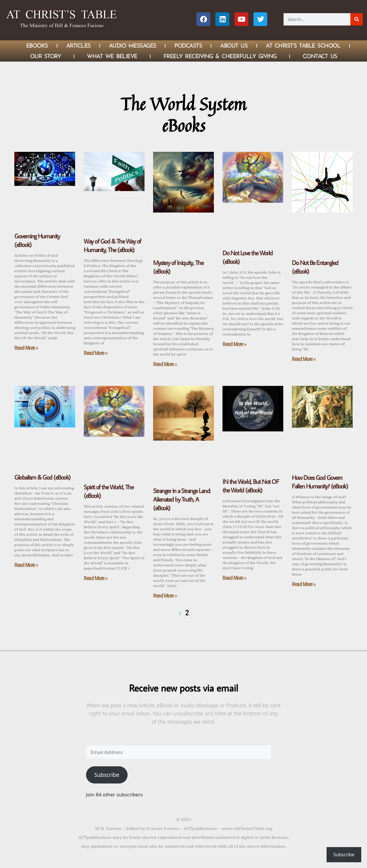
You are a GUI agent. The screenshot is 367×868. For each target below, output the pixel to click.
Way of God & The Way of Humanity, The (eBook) (112, 245)
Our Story (46, 56)
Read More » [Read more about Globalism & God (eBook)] (26, 565)
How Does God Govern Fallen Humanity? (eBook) (320, 482)
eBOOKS (37, 46)
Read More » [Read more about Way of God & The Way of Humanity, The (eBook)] (96, 353)
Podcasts (188, 46)
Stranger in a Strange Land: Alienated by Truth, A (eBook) (182, 499)
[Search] (357, 19)
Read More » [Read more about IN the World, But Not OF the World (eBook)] (234, 578)
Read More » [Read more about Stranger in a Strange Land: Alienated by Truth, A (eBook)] (165, 596)
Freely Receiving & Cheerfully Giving (220, 56)
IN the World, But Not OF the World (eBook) (251, 486)
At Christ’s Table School (303, 46)
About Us (234, 46)
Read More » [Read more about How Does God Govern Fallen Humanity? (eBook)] (304, 584)
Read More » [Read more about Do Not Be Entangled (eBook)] (304, 359)
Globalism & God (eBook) (42, 477)
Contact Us (320, 56)
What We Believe (112, 56)
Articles (78, 46)
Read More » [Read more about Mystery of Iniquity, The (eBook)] (165, 364)
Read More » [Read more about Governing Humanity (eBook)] (26, 348)
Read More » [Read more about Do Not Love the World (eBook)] (234, 344)
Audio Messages (133, 46)
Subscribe (107, 775)
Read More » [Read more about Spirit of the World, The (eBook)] (96, 578)
